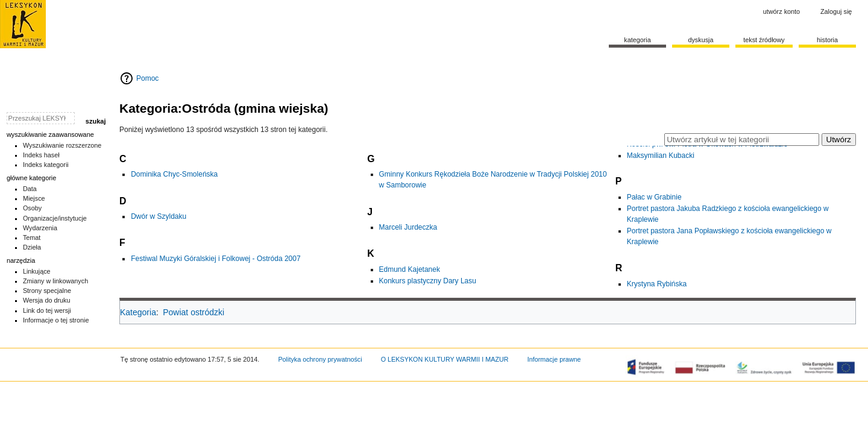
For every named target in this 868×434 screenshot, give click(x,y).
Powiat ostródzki (193, 312)
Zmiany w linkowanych (55, 281)
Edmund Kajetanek (410, 269)
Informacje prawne (554, 359)
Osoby (32, 208)
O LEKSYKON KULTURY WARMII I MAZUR (445, 359)
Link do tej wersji (47, 310)
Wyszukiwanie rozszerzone (62, 145)
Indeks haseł (41, 155)
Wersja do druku (47, 300)
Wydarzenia (40, 228)
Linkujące (37, 271)
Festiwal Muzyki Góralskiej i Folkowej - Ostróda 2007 (215, 259)
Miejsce (34, 198)
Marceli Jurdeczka (408, 227)
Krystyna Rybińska (657, 284)
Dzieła (32, 247)
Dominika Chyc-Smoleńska (174, 174)
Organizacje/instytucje (55, 218)
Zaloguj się (836, 11)
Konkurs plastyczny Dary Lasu (428, 281)
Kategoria (138, 312)
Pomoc (147, 78)
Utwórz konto (782, 11)
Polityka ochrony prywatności (320, 359)
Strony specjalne (47, 291)
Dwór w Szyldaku (159, 216)
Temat (32, 237)
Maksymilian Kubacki (661, 156)
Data (30, 189)
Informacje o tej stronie (56, 320)
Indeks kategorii (46, 165)
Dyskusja (700, 40)
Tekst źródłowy (764, 40)
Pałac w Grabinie (654, 197)
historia (827, 40)
